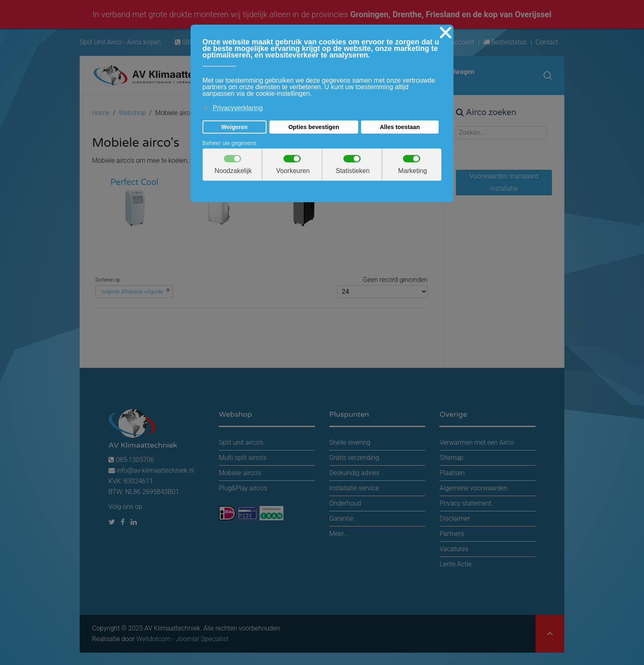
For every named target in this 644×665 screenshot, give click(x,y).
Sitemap (451, 458)
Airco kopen (144, 42)
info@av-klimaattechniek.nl (155, 470)
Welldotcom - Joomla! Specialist (182, 639)
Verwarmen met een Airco (477, 442)
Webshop (132, 113)
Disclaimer (455, 518)
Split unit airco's (241, 442)
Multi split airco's (243, 458)
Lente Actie (455, 564)
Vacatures (454, 549)
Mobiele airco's (240, 473)
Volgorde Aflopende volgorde (132, 292)
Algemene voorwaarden (474, 488)
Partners (452, 534)
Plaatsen (452, 473)
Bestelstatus (505, 42)
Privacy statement (465, 503)
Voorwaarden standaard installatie (504, 182)
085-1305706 (131, 460)
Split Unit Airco (101, 42)
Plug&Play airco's (243, 488)
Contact (547, 42)
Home (101, 113)
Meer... (339, 534)
